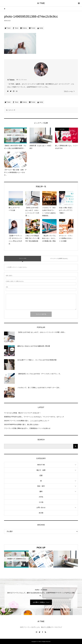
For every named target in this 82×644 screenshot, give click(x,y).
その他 (41, 502)
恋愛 (41, 475)
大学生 (41, 497)
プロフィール (68, 91)
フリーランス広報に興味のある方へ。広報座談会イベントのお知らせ (27, 428)
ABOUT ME (41, 465)
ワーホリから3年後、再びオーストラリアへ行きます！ (22, 413)
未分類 (41, 513)
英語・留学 (41, 486)
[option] (16, 559)
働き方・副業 (41, 470)
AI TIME (41, 3)
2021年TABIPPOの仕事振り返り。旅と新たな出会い (22, 424)
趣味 (41, 491)
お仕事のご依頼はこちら (41, 602)
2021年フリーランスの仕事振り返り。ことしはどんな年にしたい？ (27, 421)
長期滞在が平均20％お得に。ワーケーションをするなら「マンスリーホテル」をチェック (34, 417)
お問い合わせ (41, 507)
